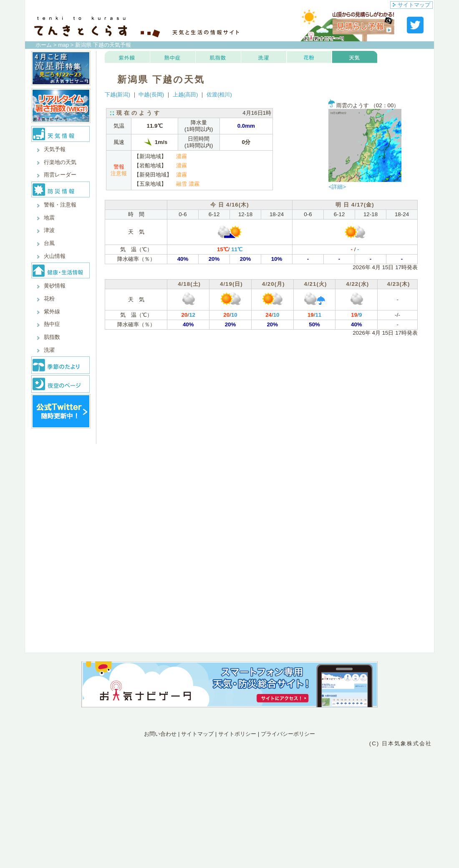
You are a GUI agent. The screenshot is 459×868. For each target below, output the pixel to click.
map (63, 45)
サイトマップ (411, 5)
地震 (49, 218)
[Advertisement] (229, 785)
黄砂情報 (55, 286)
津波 (49, 230)
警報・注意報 (60, 205)
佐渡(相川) (219, 95)
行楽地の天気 (60, 162)
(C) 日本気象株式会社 (401, 743)
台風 (49, 243)
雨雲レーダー (60, 175)
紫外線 (52, 312)
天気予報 (55, 149)
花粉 (49, 299)
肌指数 (52, 337)
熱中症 (52, 324)
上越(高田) (185, 95)
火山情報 (55, 256)
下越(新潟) (117, 95)
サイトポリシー (237, 734)
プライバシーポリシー (288, 734)
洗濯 (49, 350)
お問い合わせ (160, 734)
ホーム (44, 45)
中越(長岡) (151, 95)
